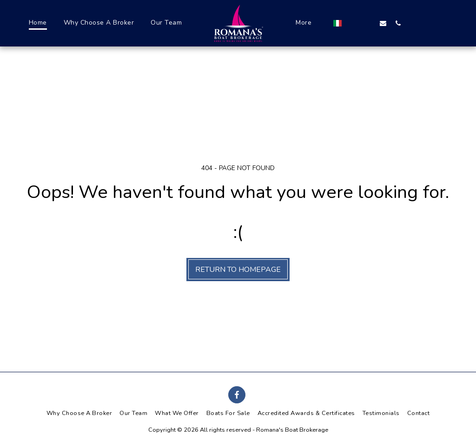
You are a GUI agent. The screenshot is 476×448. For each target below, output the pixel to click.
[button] (395, 23)
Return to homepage (238, 270)
